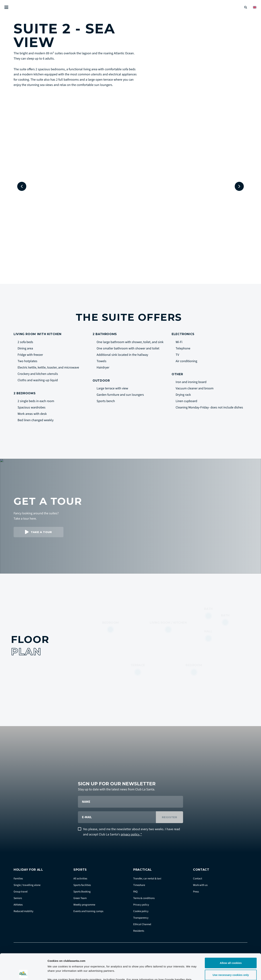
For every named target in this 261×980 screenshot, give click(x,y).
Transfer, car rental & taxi (147, 879)
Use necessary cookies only (231, 949)
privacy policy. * (131, 834)
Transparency (141, 918)
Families (18, 879)
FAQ (135, 892)
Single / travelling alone (27, 885)
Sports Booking (82, 892)
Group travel (21, 892)
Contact (198, 879)
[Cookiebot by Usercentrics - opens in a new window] (23, 973)
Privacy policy (141, 905)
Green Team (80, 898)
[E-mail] (117, 817)
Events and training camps (88, 911)
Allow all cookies (231, 937)
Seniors (18, 898)
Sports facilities (82, 885)
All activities (80, 879)
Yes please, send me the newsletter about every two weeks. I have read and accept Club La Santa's (131, 832)
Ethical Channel (142, 924)
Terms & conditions (144, 898)
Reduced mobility (23, 911)
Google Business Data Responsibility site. (128, 958)
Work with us (200, 885)
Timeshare (139, 885)
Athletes (18, 905)
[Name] (130, 802)
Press (196, 892)
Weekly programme (84, 905)
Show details (190, 973)
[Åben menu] (6, 7)
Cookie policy (141, 911)
